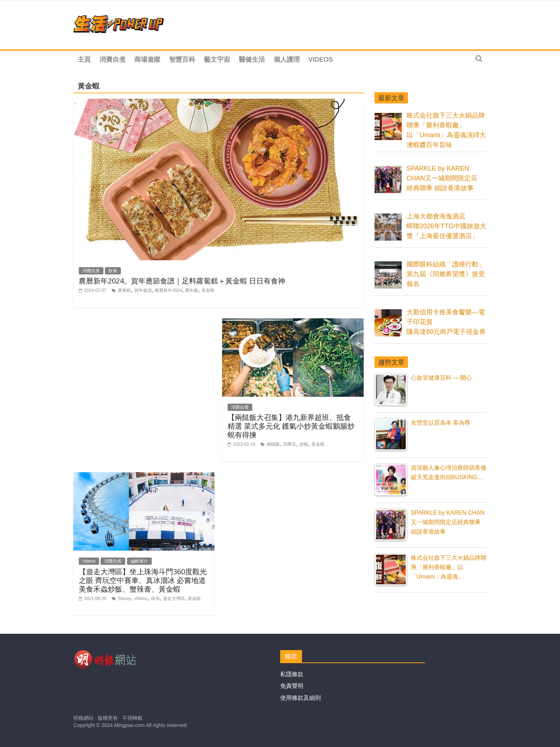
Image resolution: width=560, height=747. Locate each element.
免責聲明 (292, 686)
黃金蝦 (208, 290)
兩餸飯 (273, 444)
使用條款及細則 (301, 698)
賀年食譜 (143, 290)
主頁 (84, 60)
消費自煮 (113, 60)
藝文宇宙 (217, 60)
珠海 (155, 599)
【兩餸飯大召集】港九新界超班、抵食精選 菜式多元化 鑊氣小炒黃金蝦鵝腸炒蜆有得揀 (291, 426)
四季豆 (290, 444)
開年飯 (192, 290)
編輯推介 (139, 561)
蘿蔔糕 (124, 290)
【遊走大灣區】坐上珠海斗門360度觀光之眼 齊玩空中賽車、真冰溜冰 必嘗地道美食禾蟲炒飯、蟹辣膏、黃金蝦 (143, 580)
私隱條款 (292, 674)
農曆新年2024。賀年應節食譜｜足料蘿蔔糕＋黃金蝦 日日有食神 (182, 281)
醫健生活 (252, 60)
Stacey (125, 599)
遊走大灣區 (174, 599)
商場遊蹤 (147, 60)
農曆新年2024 (168, 290)
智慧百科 (182, 60)
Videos (321, 60)
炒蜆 (304, 444)
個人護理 (287, 60)
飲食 (113, 271)
